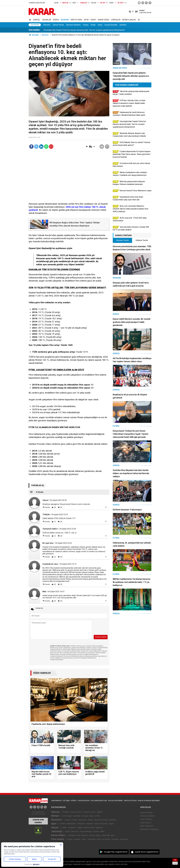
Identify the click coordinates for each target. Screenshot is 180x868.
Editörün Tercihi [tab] (142, 240)
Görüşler (116, 20)
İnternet (75, 831)
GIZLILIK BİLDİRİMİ (115, 801)
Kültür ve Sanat (103, 839)
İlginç (98, 835)
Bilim (103, 831)
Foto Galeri (58, 839)
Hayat (93, 20)
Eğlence (99, 828)
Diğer (111, 824)
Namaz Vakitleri (147, 816)
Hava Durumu (146, 813)
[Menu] (138, 20)
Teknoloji (56, 831)
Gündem (72, 835)
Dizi (79, 835)
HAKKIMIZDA (56, 801)
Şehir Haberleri (147, 826)
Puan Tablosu (146, 819)
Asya (91, 816)
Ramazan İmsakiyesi (149, 829)
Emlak (93, 25)
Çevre (93, 812)
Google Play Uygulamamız (116, 852)
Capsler (77, 839)
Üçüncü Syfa (76, 812)
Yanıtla (47, 507)
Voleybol (81, 824)
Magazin (72, 828)
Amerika (77, 816)
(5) (55, 584)
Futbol (63, 824)
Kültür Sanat (89, 828)
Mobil (67, 831)
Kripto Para (76, 20)
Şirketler (123, 25)
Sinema (85, 835)
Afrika (97, 816)
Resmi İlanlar (129, 20)
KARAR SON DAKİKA (38, 821)
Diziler (64, 828)
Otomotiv (47, 25)
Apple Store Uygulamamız (147, 852)
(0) (55, 507)
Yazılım (96, 831)
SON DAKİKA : (35, 30)
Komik (92, 835)
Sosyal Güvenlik (111, 25)
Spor (86, 20)
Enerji (100, 25)
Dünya (56, 20)
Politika (66, 812)
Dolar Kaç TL (146, 823)
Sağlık (80, 828)
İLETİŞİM (66, 801)
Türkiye (86, 812)
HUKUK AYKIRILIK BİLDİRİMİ (149, 801)
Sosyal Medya (86, 831)
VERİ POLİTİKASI (130, 801)
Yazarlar (46, 20)
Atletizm (90, 824)
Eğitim (100, 812)
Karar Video (104, 20)
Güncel (37, 20)
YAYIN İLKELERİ (83, 801)
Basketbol (71, 824)
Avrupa (85, 816)
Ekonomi (65, 20)
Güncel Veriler (58, 25)
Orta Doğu (67, 816)
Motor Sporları (101, 824)
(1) (55, 522)
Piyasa (86, 25)
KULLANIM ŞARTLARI (99, 801)
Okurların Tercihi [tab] (122, 240)
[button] (87, 147)
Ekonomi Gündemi (73, 25)
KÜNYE (74, 801)
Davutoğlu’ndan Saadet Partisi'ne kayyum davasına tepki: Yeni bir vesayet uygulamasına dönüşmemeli (84, 30)
